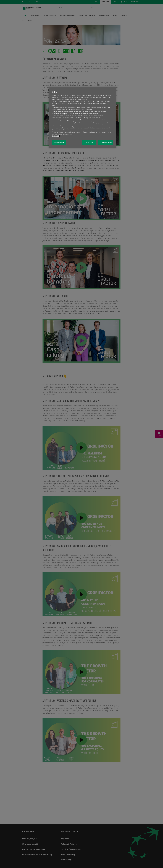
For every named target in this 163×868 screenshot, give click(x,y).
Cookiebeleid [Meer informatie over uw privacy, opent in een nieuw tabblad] (56, 136)
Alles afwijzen (89, 142)
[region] (82, 117)
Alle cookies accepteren (106, 142)
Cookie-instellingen (59, 142)
